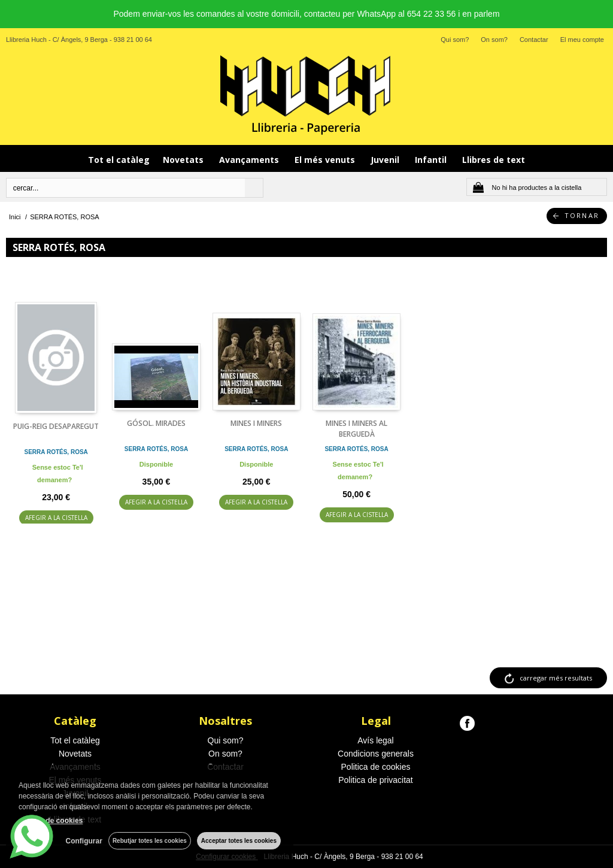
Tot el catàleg (119, 160)
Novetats (184, 160)
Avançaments (250, 160)
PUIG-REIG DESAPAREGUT (56, 426)
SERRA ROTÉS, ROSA (56, 452)
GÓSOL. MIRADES (156, 423)
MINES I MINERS (256, 423)
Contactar (534, 40)
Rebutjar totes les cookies (150, 841)
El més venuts (326, 160)
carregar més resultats (556, 678)
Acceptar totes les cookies (239, 841)
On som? (494, 40)
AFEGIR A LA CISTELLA (56, 518)
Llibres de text (494, 160)
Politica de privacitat (376, 780)
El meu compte (582, 40)
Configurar (84, 841)
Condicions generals (376, 754)
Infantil (432, 160)
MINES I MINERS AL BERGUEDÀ (356, 429)
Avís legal (375, 740)
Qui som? (455, 40)
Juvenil (386, 160)
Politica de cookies (376, 767)
